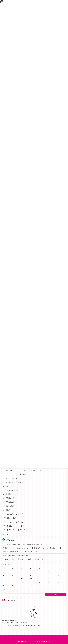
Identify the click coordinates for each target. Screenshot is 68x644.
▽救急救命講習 (9, 506)
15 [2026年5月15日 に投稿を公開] (40, 579)
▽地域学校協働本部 (11, 478)
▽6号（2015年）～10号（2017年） (16, 526)
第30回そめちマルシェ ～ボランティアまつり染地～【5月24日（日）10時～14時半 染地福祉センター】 (32, 548)
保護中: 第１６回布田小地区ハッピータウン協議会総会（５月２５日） (22, 552)
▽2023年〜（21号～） (12, 518)
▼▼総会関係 (7, 494)
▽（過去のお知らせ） (11, 490)
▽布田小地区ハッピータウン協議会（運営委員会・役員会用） (24, 470)
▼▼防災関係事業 (8, 498)
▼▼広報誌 (6, 510)
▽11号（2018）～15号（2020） (15, 522)
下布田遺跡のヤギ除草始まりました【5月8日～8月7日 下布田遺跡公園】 (23, 544)
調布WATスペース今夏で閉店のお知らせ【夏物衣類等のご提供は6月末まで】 (24, 559)
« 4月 (5, 589)
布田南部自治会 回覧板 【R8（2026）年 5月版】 (16, 555)
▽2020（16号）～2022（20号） (15, 514)
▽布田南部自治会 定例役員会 (14, 482)
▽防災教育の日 (9, 502)
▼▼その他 (6, 534)
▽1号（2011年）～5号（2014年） (15, 530)
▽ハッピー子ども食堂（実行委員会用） (17, 474)
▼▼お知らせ (7, 486)
